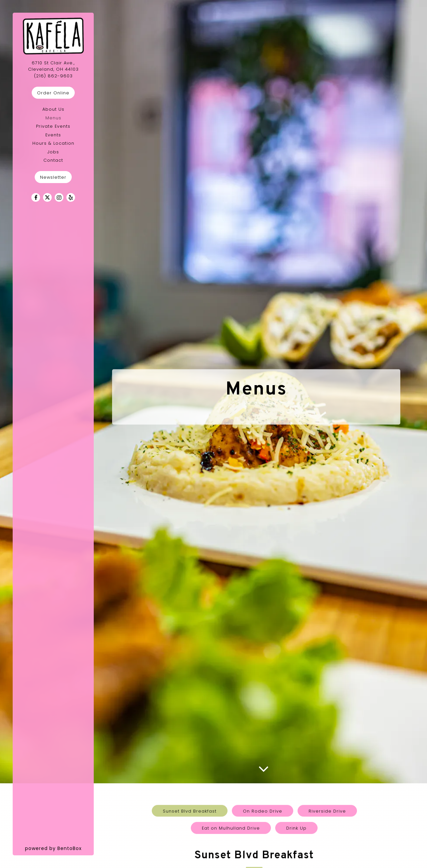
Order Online (53, 93)
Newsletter (53, 177)
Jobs (53, 152)
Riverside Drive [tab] (327, 755)
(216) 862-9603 (53, 76)
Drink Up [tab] (296, 772)
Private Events (53, 126)
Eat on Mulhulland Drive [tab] (231, 772)
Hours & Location (53, 143)
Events (53, 135)
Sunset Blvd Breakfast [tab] (190, 755)
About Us (53, 109)
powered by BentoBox (60, 848)
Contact (53, 160)
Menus (53, 118)
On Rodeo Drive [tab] (263, 755)
